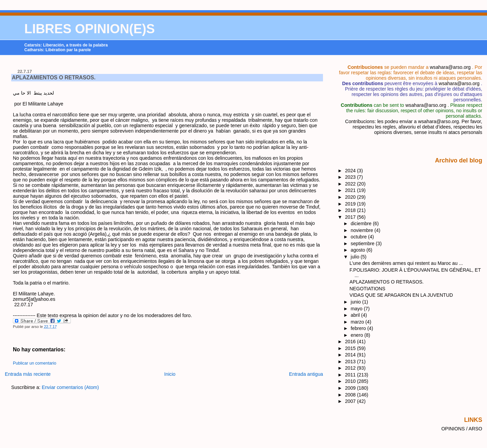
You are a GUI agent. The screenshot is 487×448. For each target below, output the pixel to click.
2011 (351, 375)
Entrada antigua (306, 374)
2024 (351, 171)
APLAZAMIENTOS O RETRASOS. (54, 77)
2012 (351, 368)
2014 (351, 355)
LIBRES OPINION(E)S (90, 29)
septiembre (363, 244)
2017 (351, 217)
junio (357, 302)
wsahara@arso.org (450, 67)
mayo (357, 309)
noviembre (363, 230)
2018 (351, 210)
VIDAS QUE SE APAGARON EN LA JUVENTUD (401, 295)
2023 (351, 177)
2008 (351, 395)
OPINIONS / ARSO (462, 429)
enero (358, 335)
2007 (351, 401)
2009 (351, 388)
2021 (351, 190)
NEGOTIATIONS (367, 289)
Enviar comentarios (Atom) (70, 387)
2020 (351, 197)
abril (356, 315)
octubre (359, 237)
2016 (351, 342)
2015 (351, 348)
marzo (358, 322)
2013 (351, 362)
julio (356, 257)
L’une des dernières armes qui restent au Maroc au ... (406, 263)
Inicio (170, 374)
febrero (359, 328)
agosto (359, 250)
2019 (351, 204)
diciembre (362, 223)
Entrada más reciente (28, 374)
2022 (351, 184)
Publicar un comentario (35, 363)
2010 (351, 381)
